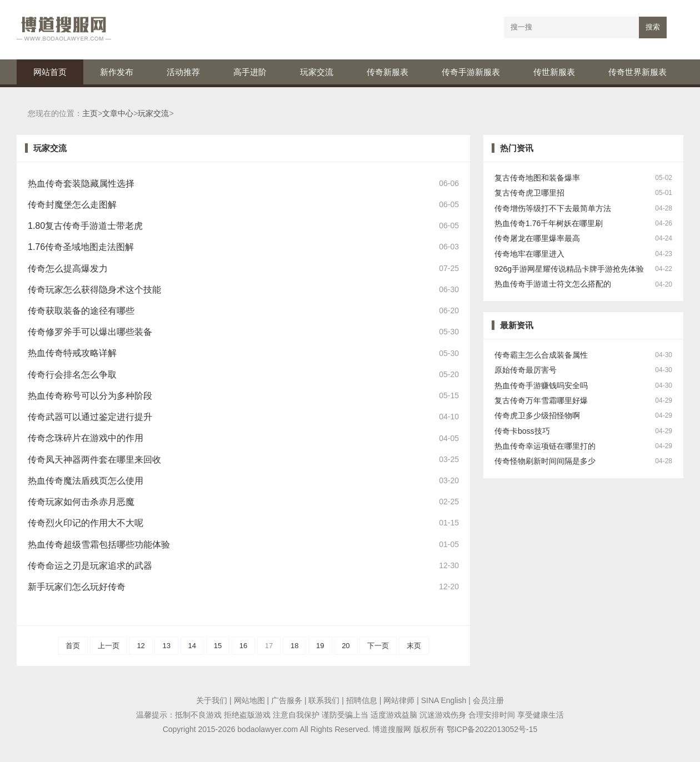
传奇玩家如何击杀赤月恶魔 (81, 502)
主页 (90, 114)
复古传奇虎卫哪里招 (529, 193)
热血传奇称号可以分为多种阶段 (90, 396)
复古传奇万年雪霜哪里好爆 (541, 401)
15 (218, 646)
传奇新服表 (387, 72)
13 (166, 646)
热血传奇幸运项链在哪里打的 (545, 446)
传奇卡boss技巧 (522, 431)
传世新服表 (554, 72)
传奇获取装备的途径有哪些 (81, 311)
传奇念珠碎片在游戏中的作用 (86, 438)
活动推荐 (183, 72)
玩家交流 (317, 72)
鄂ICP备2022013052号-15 (492, 729)
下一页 (378, 646)
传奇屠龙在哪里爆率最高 (537, 239)
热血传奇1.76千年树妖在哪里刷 (549, 224)
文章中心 (118, 114)
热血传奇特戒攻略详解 (72, 353)
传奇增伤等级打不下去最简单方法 (553, 209)
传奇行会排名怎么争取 (72, 375)
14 (192, 646)
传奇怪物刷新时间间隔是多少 (545, 461)
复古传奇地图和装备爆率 (537, 178)
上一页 (109, 646)
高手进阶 (250, 72)
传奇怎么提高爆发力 (68, 269)
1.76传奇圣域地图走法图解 (81, 247)
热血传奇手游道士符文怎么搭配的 (553, 284)
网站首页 (50, 72)
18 (294, 646)
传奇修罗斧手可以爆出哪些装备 (90, 332)
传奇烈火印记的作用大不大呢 (86, 523)
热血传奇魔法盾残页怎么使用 (86, 481)
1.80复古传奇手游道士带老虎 (85, 226)
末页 (414, 646)
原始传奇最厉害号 (526, 370)
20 (346, 646)
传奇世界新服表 (637, 72)
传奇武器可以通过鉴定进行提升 (90, 417)
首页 (73, 646)
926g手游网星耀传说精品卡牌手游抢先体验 (569, 269)
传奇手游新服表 (471, 72)
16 (243, 646)
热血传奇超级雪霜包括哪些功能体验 (99, 545)
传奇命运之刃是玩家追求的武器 (90, 566)
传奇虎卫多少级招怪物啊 (537, 416)
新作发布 (117, 72)
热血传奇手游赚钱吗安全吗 (541, 386)
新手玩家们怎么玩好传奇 (77, 587)
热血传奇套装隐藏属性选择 (81, 184)
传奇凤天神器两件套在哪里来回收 (94, 460)
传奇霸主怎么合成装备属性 (541, 355)
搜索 (653, 27)
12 (141, 646)
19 (320, 646)
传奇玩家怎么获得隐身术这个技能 (94, 290)
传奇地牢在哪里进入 (529, 254)
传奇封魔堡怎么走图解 (72, 205)
